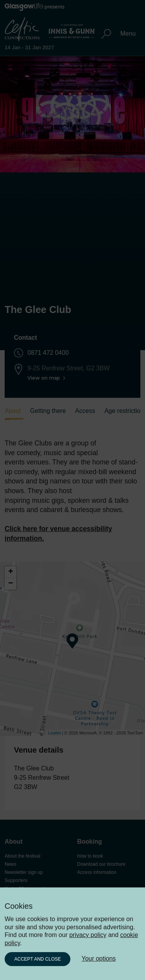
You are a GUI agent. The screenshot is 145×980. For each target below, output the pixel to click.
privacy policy (88, 935)
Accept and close (38, 959)
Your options (99, 959)
